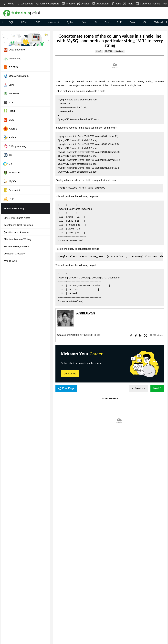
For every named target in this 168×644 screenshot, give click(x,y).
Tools (128, 4)
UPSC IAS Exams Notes (17, 218)
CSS (38, 22)
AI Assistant (101, 4)
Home (9, 4)
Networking (12, 59)
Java (84, 22)
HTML (25, 22)
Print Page (66, 388)
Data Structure (14, 50)
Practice (68, 4)
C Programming (15, 146)
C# (145, 22)
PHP (119, 22)
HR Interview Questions (16, 246)
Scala (133, 22)
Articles (83, 4)
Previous (138, 388)
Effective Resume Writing (17, 239)
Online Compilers (48, 4)
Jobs (116, 4)
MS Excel (11, 94)
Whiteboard (25, 4)
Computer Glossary (14, 254)
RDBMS (10, 67)
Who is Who (10, 261)
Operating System (16, 76)
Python (70, 22)
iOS (8, 102)
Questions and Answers (16, 232)
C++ (107, 22)
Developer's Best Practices (18, 225)
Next (157, 388)
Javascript (54, 22)
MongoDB (11, 173)
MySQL (10, 181)
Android (10, 129)
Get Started (70, 374)
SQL (11, 22)
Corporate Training (148, 4)
